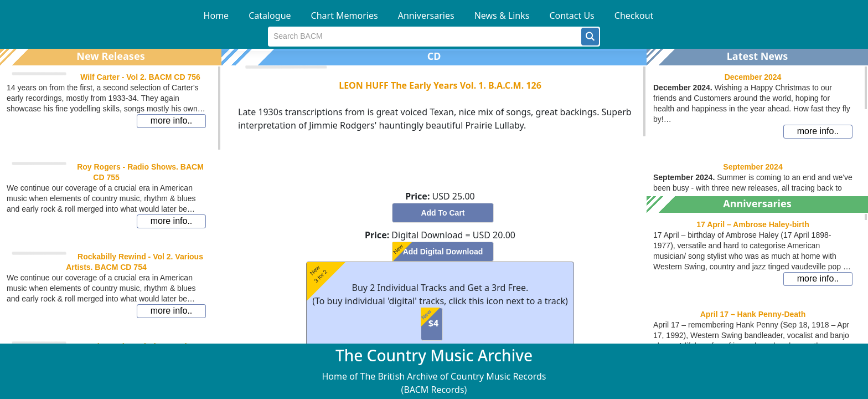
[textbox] (425, 37)
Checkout (634, 16)
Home (216, 16)
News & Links (502, 16)
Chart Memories (345, 16)
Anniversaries (426, 16)
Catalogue (270, 16)
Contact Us (572, 16)
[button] (590, 37)
